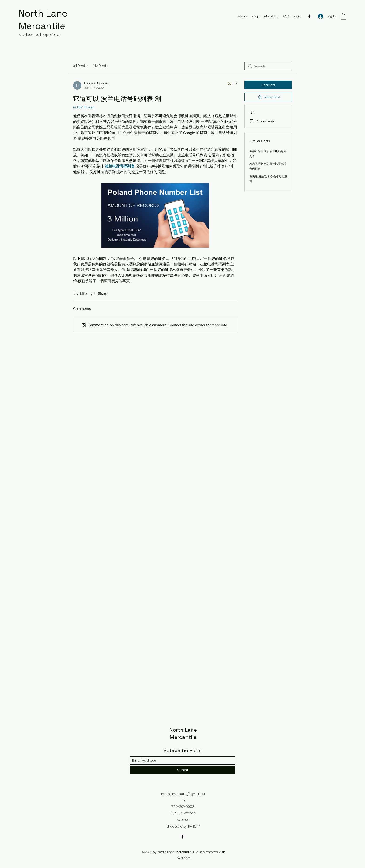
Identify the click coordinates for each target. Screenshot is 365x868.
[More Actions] (234, 84)
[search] (268, 66)
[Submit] (182, 770)
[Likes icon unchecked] (76, 294)
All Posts (80, 66)
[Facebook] (309, 16)
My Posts (101, 66)
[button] (343, 16)
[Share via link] (99, 294)
